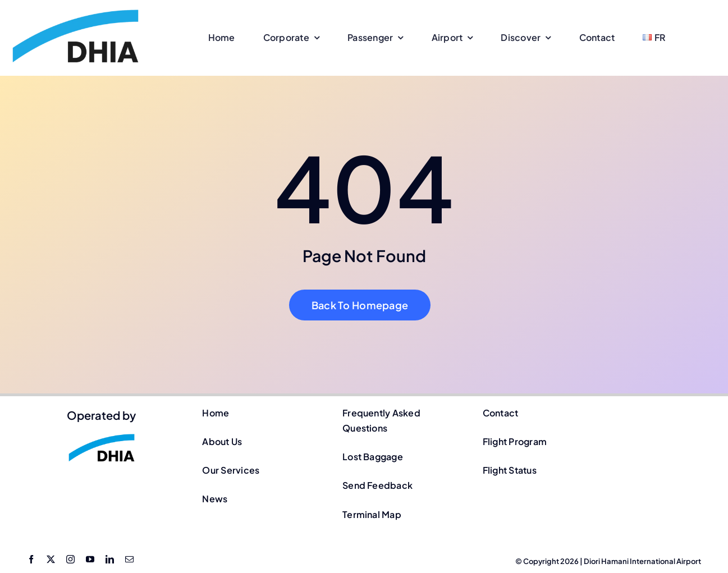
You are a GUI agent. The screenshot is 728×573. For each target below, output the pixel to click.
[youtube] (90, 559)
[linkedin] (110, 559)
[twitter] (51, 559)
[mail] (129, 559)
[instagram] (70, 559)
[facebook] (31, 559)
